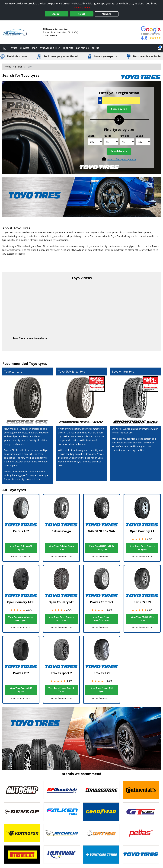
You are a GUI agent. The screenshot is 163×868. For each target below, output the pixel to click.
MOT (35, 48)
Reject (82, 14)
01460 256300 (50, 35)
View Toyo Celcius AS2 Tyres (21, 548)
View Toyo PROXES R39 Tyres (142, 619)
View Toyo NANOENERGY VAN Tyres (102, 548)
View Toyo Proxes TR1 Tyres (102, 690)
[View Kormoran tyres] (22, 833)
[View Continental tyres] (141, 790)
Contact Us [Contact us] (82, 48)
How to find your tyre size (122, 159)
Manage (107, 14)
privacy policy (81, 7)
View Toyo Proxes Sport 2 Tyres (61, 690)
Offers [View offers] (95, 48)
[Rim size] (127, 142)
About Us (68, 48)
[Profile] (111, 142)
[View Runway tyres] (62, 855)
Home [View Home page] (8, 67)
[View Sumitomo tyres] (101, 855)
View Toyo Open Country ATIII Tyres (21, 619)
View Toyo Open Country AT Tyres (142, 548)
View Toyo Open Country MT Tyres (61, 619)
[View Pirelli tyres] (22, 855)
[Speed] (143, 142)
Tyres (14, 48)
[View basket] (160, 48)
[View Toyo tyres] (141, 855)
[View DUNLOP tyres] (22, 812)
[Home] (5, 48)
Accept (56, 14)
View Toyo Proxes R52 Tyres (21, 690)
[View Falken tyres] (62, 812)
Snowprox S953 (120, 429)
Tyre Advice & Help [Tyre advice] (50, 48)
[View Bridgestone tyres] (101, 790)
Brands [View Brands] (19, 67)
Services (25, 48)
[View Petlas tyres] (141, 833)
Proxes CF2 (15, 429)
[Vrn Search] (119, 100)
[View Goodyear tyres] (101, 812)
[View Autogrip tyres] (22, 790)
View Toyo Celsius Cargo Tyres (61, 548)
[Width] (95, 142)
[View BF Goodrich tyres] (62, 790)
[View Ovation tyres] (101, 833)
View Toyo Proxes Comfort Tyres (102, 619)
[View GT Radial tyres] (141, 812)
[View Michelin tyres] (62, 833)
